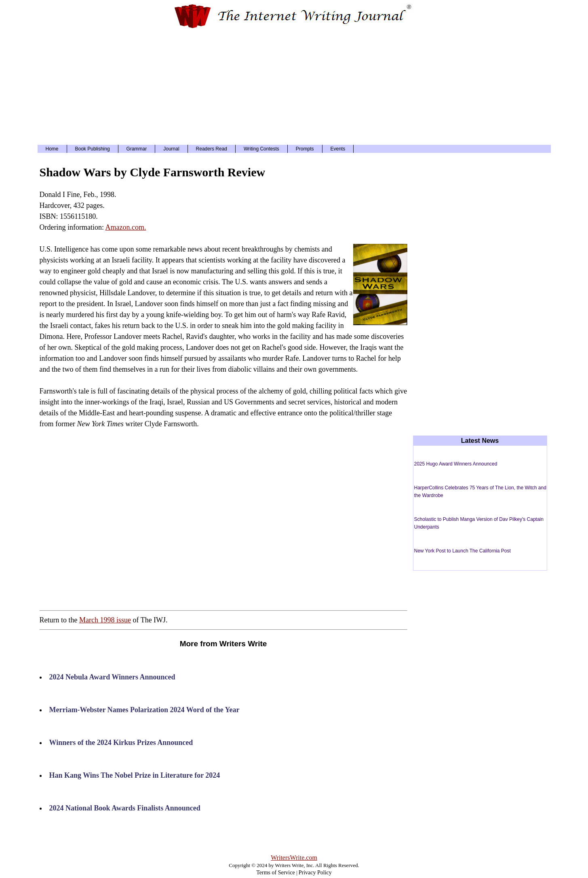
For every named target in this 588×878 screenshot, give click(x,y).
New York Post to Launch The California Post (463, 551)
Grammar (137, 149)
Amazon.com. (125, 227)
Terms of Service (275, 873)
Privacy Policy (315, 873)
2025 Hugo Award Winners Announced (456, 464)
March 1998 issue (105, 620)
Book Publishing (93, 149)
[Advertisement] (294, 86)
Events (338, 149)
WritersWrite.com (294, 858)
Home (52, 149)
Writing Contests (261, 149)
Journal (171, 149)
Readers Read (212, 149)
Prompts (305, 149)
